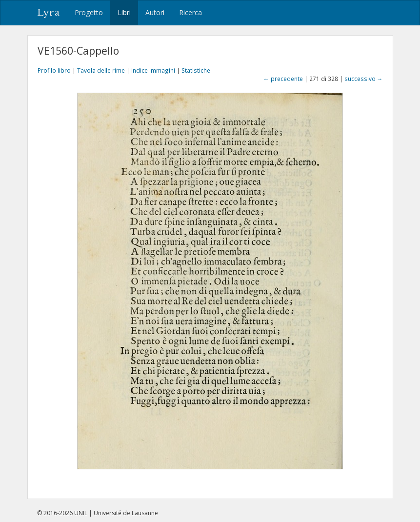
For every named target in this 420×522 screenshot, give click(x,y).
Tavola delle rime (101, 70)
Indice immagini (153, 70)
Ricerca (190, 12)
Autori (155, 12)
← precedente (283, 79)
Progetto (89, 12)
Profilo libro (54, 70)
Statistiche (196, 70)
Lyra (49, 13)
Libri (124, 12)
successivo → (364, 79)
